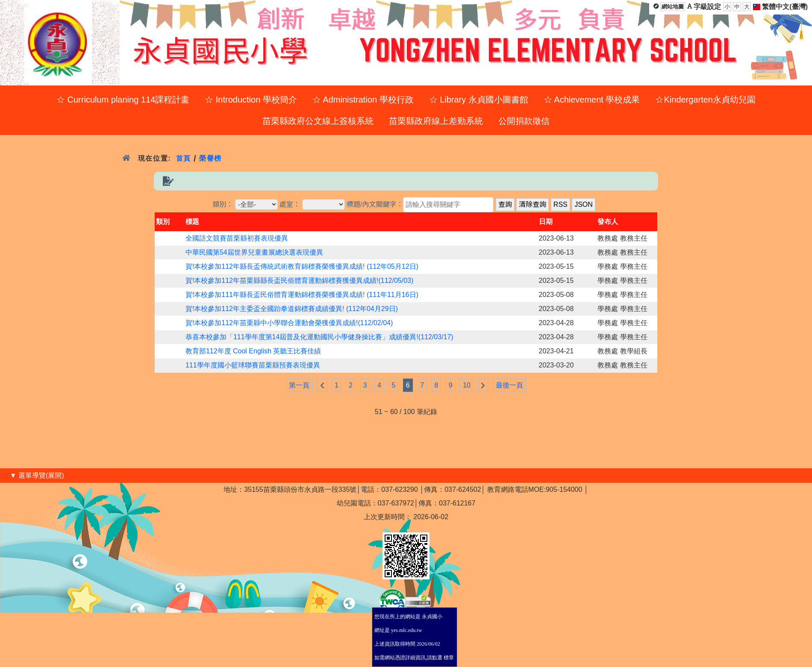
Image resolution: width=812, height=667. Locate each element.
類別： (223, 204)
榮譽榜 (210, 158)
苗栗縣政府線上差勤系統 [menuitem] (436, 121)
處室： (290, 204)
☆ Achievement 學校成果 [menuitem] (592, 100)
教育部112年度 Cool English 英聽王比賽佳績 (253, 351)
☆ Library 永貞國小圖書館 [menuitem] (479, 100)
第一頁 (299, 385)
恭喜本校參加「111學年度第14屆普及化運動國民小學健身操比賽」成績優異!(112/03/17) (319, 337)
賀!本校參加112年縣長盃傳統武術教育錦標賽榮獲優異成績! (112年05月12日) (302, 266)
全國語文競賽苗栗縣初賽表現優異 (237, 238)
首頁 (184, 158)
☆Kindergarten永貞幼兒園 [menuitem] (705, 100)
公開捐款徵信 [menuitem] (524, 121)
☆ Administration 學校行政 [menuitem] (363, 100)
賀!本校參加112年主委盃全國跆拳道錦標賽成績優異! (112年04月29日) (292, 309)
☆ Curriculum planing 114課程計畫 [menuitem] (123, 100)
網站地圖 (673, 7)
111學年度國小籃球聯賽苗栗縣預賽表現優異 (253, 365)
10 (467, 385)
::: (5, 475)
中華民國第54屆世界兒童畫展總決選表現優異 (254, 252)
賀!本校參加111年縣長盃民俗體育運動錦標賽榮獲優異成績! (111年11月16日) (302, 295)
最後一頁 (509, 385)
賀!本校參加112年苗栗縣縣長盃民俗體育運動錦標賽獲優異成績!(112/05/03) (299, 281)
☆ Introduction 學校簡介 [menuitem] (251, 100)
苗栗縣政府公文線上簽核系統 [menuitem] (318, 121)
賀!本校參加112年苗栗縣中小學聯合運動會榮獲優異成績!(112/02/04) (289, 323)
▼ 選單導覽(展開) (37, 475)
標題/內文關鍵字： (375, 204)
